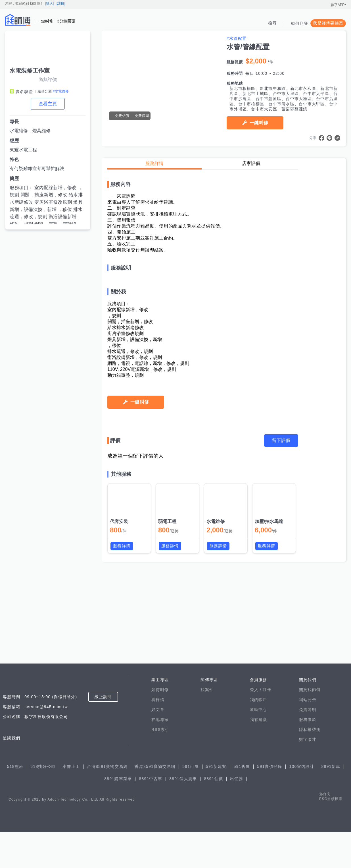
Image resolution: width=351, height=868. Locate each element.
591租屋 (191, 802)
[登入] (49, 3)
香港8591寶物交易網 (155, 802)
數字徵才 (308, 775)
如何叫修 (160, 726)
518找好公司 (43, 802)
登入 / (256, 726)
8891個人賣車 (183, 815)
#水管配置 (237, 38)
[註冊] (61, 3)
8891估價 (213, 815)
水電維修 (216, 642)
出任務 (237, 815)
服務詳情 (154, 163)
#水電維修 (61, 91)
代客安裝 (119, 642)
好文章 (158, 745)
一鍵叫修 (259, 123)
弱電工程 (167, 642)
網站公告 (308, 735)
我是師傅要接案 (328, 23)
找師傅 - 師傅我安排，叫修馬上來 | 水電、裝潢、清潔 (18, 20)
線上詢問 (103, 733)
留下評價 (281, 561)
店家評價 (251, 163)
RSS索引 (160, 765)
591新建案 (216, 802)
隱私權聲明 (310, 765)
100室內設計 (302, 802)
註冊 (267, 726)
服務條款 (308, 755)
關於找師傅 (310, 726)
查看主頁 (48, 104)
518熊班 (15, 802)
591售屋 (242, 802)
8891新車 (331, 802)
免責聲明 (308, 745)
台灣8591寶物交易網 (107, 802)
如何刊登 (299, 23)
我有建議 (259, 755)
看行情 (158, 735)
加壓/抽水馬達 (269, 642)
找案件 (207, 726)
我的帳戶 (259, 735)
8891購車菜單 (118, 815)
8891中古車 (151, 815)
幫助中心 (259, 745)
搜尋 (273, 23)
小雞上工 (71, 802)
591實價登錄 (269, 802)
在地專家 (160, 755)
